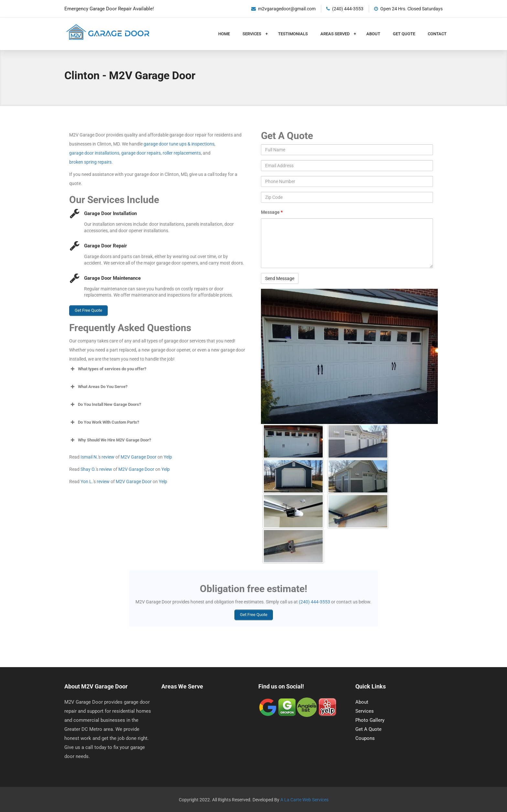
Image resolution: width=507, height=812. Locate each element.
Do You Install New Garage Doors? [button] (105, 404)
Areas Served (335, 34)
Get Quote (404, 34)
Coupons (365, 738)
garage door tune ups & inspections (179, 144)
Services (252, 34)
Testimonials (293, 34)
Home (224, 34)
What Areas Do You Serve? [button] (98, 386)
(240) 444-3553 (314, 602)
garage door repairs (141, 153)
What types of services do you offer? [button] (108, 368)
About (373, 34)
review (108, 456)
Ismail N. (89, 456)
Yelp (168, 456)
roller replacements (182, 153)
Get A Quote (368, 729)
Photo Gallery (370, 720)
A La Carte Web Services (304, 799)
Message (272, 212)
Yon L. (87, 481)
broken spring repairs (90, 162)
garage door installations (94, 153)
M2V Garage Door (139, 456)
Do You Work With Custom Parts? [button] (104, 421)
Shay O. (88, 468)
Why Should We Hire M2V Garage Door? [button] (110, 439)
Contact (437, 34)
